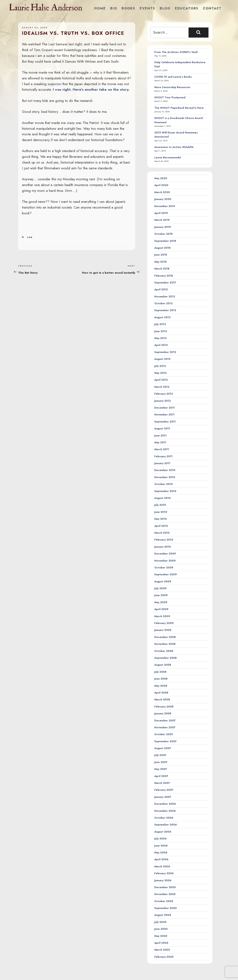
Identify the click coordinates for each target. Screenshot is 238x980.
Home (100, 8)
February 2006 (164, 873)
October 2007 (164, 734)
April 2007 (161, 776)
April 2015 (161, 289)
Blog (165, 8)
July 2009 (160, 588)
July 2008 (160, 672)
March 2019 (162, 220)
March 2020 (162, 192)
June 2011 (160, 436)
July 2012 (160, 366)
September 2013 (165, 310)
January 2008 (163, 713)
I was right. (62, 89)
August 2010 (163, 498)
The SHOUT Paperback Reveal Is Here (179, 108)
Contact (212, 8)
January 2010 (163, 547)
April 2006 (161, 859)
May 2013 (160, 338)
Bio (114, 8)
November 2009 (165, 561)
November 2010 (165, 477)
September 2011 (165, 422)
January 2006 (163, 880)
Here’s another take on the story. (101, 89)
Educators (187, 8)
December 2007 (165, 721)
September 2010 (165, 491)
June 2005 (161, 929)
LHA (30, 237)
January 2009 (163, 630)
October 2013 (163, 303)
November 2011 (164, 415)
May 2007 (161, 769)
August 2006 (163, 832)
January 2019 (163, 227)
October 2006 (164, 818)
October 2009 (164, 568)
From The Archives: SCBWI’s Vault (176, 52)
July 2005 (160, 922)
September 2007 (165, 741)
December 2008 (165, 637)
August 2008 (163, 665)
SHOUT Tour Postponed (170, 97)
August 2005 (163, 915)
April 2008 (161, 693)
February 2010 (164, 540)
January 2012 (163, 401)
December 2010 (165, 470)
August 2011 (162, 428)
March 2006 (162, 866)
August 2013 (162, 317)
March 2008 (162, 699)
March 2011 (162, 449)
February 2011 (163, 456)
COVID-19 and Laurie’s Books (173, 77)
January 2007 (163, 797)
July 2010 (160, 505)
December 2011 (165, 408)
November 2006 (165, 811)
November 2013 (165, 296)
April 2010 (161, 526)
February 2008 (164, 707)
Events (147, 8)
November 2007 (165, 727)
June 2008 (161, 679)
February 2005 (164, 957)
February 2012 (164, 394)
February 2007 (164, 790)
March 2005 (162, 950)
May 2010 (161, 519)
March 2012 (162, 387)
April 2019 (161, 213)
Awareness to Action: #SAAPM (174, 147)
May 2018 (160, 262)
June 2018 (161, 255)
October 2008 (164, 651)
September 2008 (165, 658)
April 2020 (161, 185)
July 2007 (160, 755)
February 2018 (164, 276)
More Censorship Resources (172, 87)
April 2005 (161, 943)
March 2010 (162, 533)
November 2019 (165, 206)
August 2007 (163, 748)
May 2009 (161, 602)
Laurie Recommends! (168, 157)
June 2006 (161, 846)
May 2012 (160, 373)
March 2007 (162, 783)
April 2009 (161, 609)
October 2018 (163, 234)
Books (128, 8)
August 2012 (162, 359)
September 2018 (165, 241)
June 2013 (161, 331)
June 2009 (161, 595)
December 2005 (165, 887)
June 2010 (161, 512)
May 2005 (161, 936)
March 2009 (162, 616)
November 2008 (165, 644)
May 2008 (161, 686)
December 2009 (165, 554)
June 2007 (161, 762)
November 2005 (165, 894)
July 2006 (160, 839)
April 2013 (161, 345)
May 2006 (161, 852)
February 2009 (164, 623)
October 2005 (164, 901)
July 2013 (160, 324)
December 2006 (165, 804)
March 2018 (162, 269)
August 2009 (163, 581)
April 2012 (161, 380)
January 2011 (162, 463)
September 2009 (166, 574)
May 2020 (161, 178)
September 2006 (166, 825)
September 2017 (165, 283)
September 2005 (165, 908)
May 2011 (160, 442)
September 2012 (165, 352)
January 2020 (163, 199)
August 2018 (162, 248)
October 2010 (164, 484)
